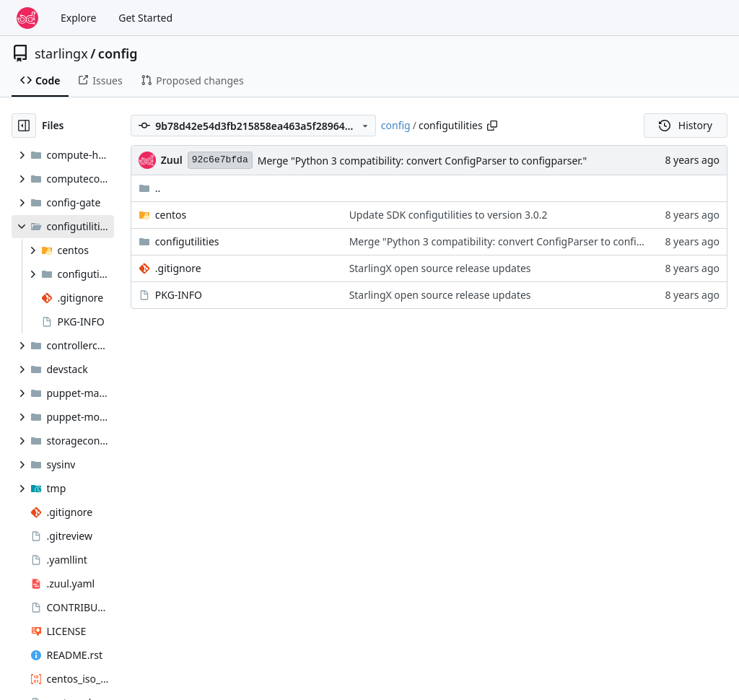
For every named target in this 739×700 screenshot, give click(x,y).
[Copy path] (492, 126)
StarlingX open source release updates (440, 268)
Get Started (145, 18)
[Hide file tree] (24, 126)
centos (171, 215)
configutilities (187, 241)
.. (150, 188)
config (118, 53)
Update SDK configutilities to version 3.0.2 (449, 215)
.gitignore (178, 268)
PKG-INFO (179, 295)
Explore (78, 18)
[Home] (27, 18)
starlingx (61, 53)
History (686, 125)
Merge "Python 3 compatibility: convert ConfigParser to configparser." (423, 161)
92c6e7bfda (220, 160)
